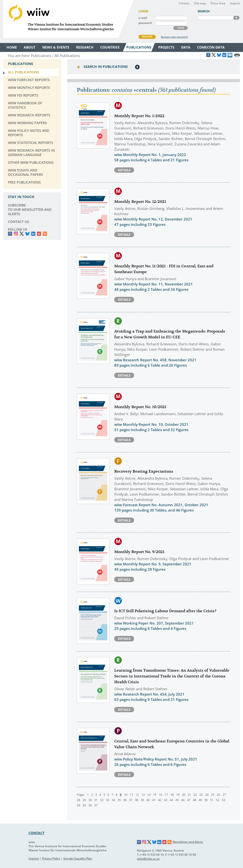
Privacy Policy (51, 858)
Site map (200, 3)
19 (178, 795)
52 (218, 800)
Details (124, 170)
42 (160, 800)
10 (126, 795)
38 (136, 800)
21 (189, 795)
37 (131, 800)
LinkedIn (33, 234)
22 (195, 795)
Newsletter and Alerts (188, 842)
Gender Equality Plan (78, 858)
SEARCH (236, 18)
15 (155, 795)
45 (177, 800)
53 (223, 800)
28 (79, 800)
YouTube (39, 234)
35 (119, 800)
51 (212, 800)
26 (218, 795)
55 (84, 805)
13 (143, 795)
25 (213, 795)
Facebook (10, 234)
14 (149, 795)
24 (207, 795)
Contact (184, 3)
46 (183, 800)
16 (160, 795)
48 (194, 800)
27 (224, 795)
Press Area (218, 3)
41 (154, 800)
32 (102, 800)
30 (90, 800)
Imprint (235, 3)
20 (184, 795)
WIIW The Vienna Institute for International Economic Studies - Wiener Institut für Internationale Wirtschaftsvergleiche (68, 19)
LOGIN (181, 28)
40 (148, 800)
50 (206, 800)
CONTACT (36, 833)
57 (96, 805)
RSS (45, 234)
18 (172, 795)
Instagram (144, 842)
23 (201, 795)
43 (165, 800)
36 (125, 800)
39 (142, 800)
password (145, 23)
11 (131, 795)
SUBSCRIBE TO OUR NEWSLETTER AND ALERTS (30, 210)
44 (171, 800)
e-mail (143, 18)
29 (84, 800)
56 (90, 805)
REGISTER (147, 37)
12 (137, 795)
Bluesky (27, 234)
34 (113, 800)
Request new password (174, 37)
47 (189, 800)
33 (107, 800)
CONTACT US (18, 222)
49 (200, 800)
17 (166, 795)
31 (96, 800)
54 (79, 805)
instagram (16, 234)
